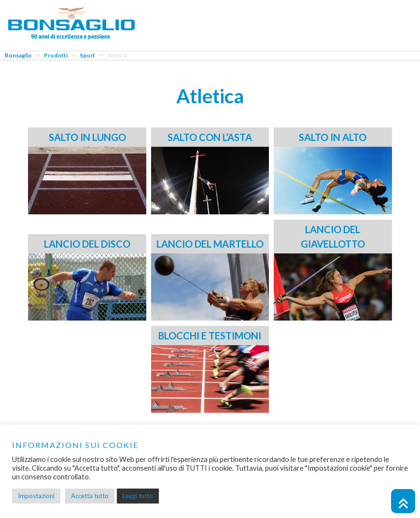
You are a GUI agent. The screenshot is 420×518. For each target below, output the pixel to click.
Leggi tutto (138, 496)
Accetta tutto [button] (90, 496)
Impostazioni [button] (36, 496)
